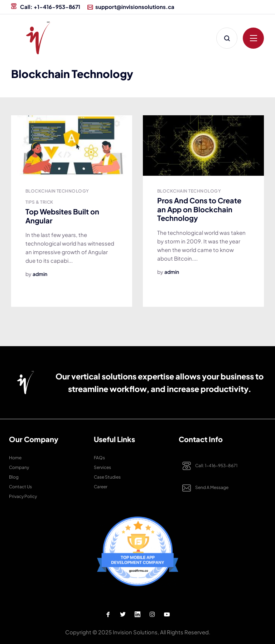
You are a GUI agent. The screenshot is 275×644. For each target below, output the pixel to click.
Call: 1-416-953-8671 (208, 466)
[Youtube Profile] (167, 614)
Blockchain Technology (57, 191)
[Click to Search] (227, 38)
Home (15, 458)
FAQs (99, 458)
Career (101, 487)
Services (102, 467)
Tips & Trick (39, 202)
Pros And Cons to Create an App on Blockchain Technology (199, 209)
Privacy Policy (23, 496)
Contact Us (20, 487)
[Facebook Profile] (108, 614)
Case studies (107, 477)
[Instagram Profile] (152, 614)
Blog (14, 477)
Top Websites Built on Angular (62, 216)
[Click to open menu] (253, 38)
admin (40, 274)
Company (19, 467)
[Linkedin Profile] (137, 614)
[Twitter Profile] (123, 614)
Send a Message (204, 488)
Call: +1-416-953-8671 (46, 7)
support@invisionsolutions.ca (131, 7)
